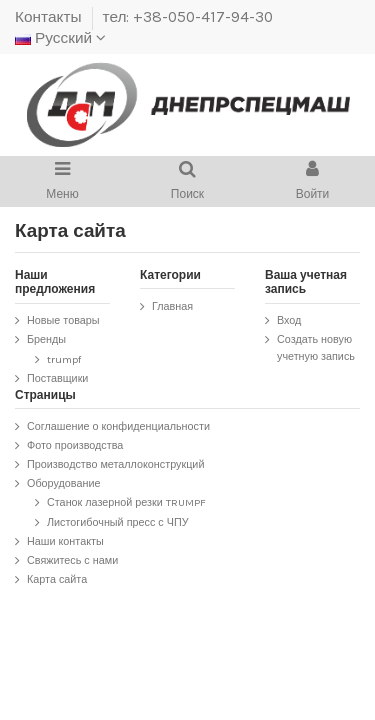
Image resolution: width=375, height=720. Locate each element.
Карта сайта (57, 579)
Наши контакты (65, 541)
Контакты (50, 17)
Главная (172, 306)
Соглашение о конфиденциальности (118, 426)
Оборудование (63, 483)
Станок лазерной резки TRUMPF (126, 502)
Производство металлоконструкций (115, 464)
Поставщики (57, 378)
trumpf (64, 359)
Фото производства (75, 445)
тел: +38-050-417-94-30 (188, 17)
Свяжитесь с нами (72, 560)
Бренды (46, 339)
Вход (289, 320)
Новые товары (63, 320)
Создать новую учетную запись (316, 348)
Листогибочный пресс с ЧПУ (118, 522)
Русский (60, 38)
